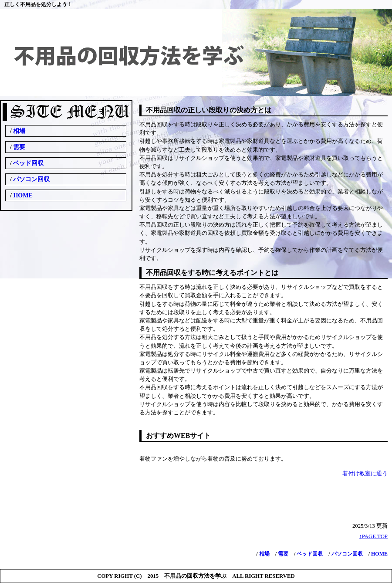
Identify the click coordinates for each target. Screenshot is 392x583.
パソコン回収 (346, 554)
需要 (282, 554)
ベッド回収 (309, 554)
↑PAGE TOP (373, 536)
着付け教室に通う (365, 474)
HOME (379, 554)
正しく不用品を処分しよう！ (38, 4)
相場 (264, 554)
